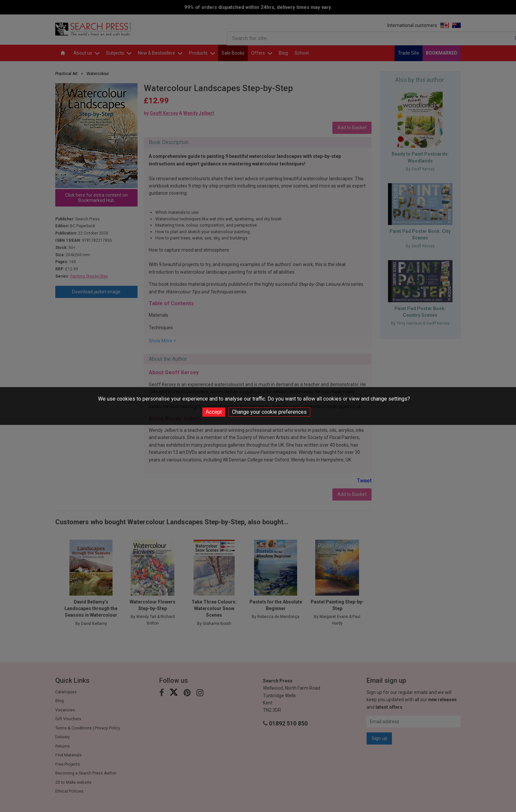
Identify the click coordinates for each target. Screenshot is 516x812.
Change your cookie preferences (269, 412)
